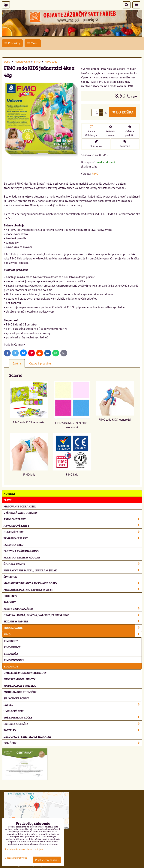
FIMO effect (12, 647)
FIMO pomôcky (14, 660)
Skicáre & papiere (73, 621)
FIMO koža (11, 653)
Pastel (73, 705)
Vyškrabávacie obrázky (21, 513)
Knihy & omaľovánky (73, 608)
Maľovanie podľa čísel (20, 506)
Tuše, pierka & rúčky (73, 717)
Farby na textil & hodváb (22, 557)
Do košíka (123, 112)
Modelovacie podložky (20, 692)
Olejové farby (73, 532)
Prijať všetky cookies (47, 860)
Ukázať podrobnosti (16, 858)
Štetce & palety (73, 564)
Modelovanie (73, 628)
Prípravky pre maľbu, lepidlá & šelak (73, 570)
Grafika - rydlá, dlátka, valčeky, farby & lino (73, 615)
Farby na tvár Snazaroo (21, 551)
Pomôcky (73, 743)
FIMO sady (11, 666)
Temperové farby (73, 538)
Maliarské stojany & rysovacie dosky (73, 583)
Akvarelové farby (73, 525)
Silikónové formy (16, 698)
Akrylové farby (73, 519)
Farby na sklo (13, 544)
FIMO (73, 634)
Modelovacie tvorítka (20, 685)
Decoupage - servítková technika (27, 736)
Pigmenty (10, 596)
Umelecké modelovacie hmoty (25, 673)
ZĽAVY (8, 500)
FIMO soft (11, 641)
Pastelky (73, 730)
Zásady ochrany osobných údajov (24, 849)
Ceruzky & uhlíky (73, 724)
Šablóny (10, 602)
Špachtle (10, 577)
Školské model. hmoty (20, 679)
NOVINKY (10, 493)
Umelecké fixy (14, 711)
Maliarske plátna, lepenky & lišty (73, 589)
